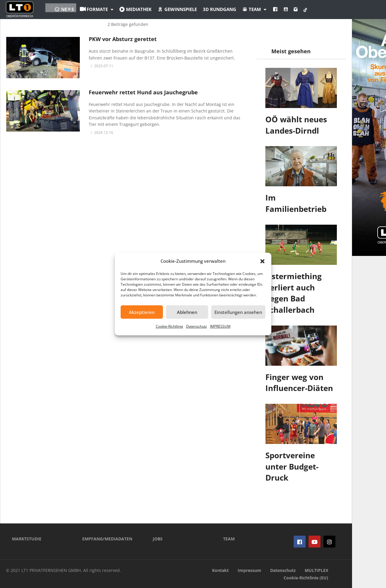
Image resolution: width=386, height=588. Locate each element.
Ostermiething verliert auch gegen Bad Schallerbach (294, 293)
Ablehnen (187, 312)
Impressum (249, 570)
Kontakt (220, 570)
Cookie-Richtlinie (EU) (306, 578)
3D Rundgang (252, 9)
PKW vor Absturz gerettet (123, 39)
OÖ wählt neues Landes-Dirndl (296, 125)
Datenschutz (197, 326)
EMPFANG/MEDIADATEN (107, 539)
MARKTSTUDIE (27, 539)
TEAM (229, 539)
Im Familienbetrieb (296, 203)
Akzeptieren (142, 312)
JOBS (158, 539)
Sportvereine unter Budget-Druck (292, 466)
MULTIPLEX (316, 570)
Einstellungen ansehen (238, 312)
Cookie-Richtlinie (169, 326)
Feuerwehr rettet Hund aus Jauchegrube (143, 92)
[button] (262, 261)
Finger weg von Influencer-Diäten (299, 383)
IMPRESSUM (220, 326)
